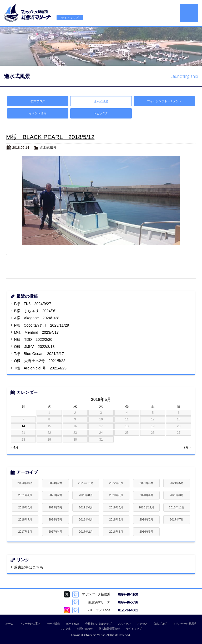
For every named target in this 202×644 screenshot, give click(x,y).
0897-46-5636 (128, 602)
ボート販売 (53, 624)
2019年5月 (55, 507)
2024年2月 (55, 483)
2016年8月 (116, 532)
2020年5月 (116, 495)
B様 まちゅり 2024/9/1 (35, 311)
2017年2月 (86, 532)
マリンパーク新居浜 (185, 624)
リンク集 (65, 629)
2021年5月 (177, 483)
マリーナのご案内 (30, 624)
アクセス (142, 624)
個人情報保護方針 (109, 629)
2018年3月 (116, 519)
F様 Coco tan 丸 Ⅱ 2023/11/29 (41, 325)
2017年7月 (177, 519)
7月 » (187, 447)
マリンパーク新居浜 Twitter (67, 594)
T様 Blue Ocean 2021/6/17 (39, 354)
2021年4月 (25, 495)
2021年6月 (146, 483)
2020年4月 (146, 495)
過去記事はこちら (29, 567)
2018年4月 (86, 519)
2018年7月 (25, 519)
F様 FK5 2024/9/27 (32, 304)
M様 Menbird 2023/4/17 (36, 332)
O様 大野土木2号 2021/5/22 (40, 361)
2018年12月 (146, 507)
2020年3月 (177, 495)
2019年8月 (25, 507)
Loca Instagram (67, 610)
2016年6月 (146, 532)
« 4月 (15, 447)
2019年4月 (86, 507)
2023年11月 (86, 483)
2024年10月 (25, 483)
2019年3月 (116, 507)
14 (23, 426)
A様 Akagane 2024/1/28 (37, 318)
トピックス (101, 113)
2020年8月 (86, 495)
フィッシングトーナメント (164, 101)
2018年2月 (146, 519)
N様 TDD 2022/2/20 (33, 339)
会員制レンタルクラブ (98, 624)
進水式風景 (48, 148)
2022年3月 (116, 483)
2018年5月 (55, 519)
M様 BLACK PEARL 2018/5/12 (50, 137)
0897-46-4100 (128, 594)
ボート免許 (73, 624)
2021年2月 (55, 495)
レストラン (124, 624)
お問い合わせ (85, 629)
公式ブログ (38, 101)
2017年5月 (25, 532)
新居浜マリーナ (28, 13)
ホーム (9, 624)
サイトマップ (70, 18)
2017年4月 (55, 532)
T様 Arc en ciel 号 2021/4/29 (40, 368)
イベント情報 (38, 113)
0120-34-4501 (128, 610)
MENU (189, 13)
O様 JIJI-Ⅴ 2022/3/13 (34, 347)
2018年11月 (177, 507)
